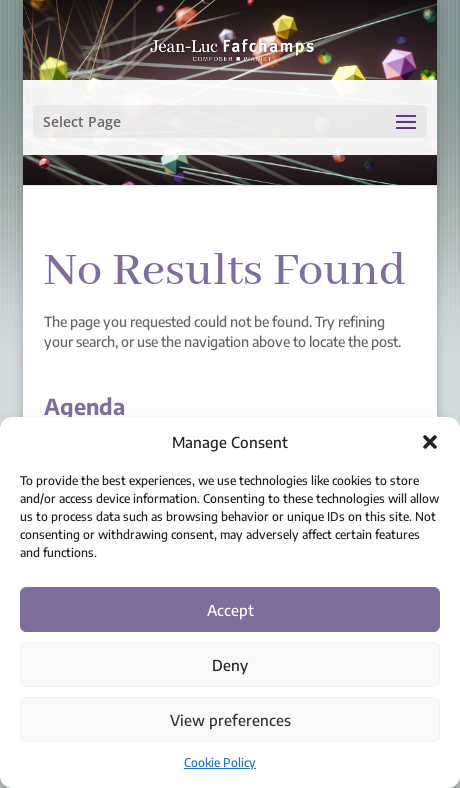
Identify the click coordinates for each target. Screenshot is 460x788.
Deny (230, 665)
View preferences (230, 720)
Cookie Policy (220, 762)
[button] (430, 442)
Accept (230, 610)
